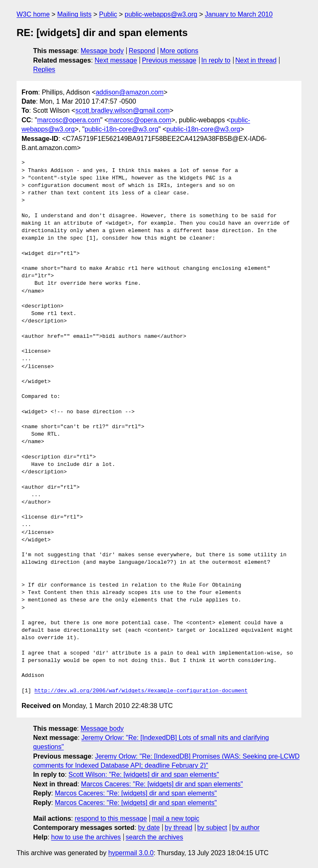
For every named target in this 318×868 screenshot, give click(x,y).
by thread (179, 828)
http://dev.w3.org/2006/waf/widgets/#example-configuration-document (141, 691)
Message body (102, 51)
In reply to (216, 60)
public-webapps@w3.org (161, 14)
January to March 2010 (239, 14)
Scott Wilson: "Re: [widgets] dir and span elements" (144, 775)
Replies (44, 69)
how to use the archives (86, 837)
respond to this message (111, 818)
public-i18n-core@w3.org (121, 129)
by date (149, 828)
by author (246, 828)
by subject (212, 828)
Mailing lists (74, 14)
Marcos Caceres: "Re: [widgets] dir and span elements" (162, 784)
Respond (142, 51)
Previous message (169, 60)
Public (108, 14)
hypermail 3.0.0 (131, 853)
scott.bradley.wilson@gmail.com (123, 110)
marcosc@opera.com (69, 120)
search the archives (155, 837)
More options (179, 51)
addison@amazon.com (130, 92)
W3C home (33, 14)
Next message (116, 60)
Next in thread (256, 60)
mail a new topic (176, 818)
